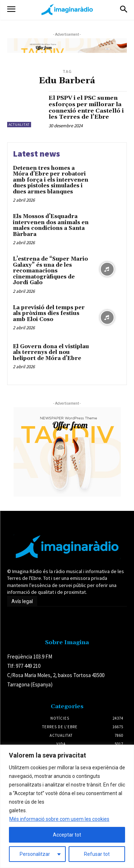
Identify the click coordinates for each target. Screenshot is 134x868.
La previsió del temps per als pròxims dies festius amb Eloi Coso (49, 314)
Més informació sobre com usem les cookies (59, 819)
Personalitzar (35, 854)
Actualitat (19, 125)
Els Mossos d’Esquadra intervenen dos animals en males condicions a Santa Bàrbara (51, 225)
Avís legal (22, 601)
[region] (67, 806)
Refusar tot (97, 854)
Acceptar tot (67, 835)
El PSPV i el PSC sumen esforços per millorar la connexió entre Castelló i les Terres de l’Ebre (86, 107)
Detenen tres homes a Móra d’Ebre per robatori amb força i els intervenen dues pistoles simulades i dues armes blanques (51, 180)
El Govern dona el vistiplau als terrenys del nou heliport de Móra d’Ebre (51, 352)
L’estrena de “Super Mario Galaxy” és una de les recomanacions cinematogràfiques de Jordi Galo (50, 271)
